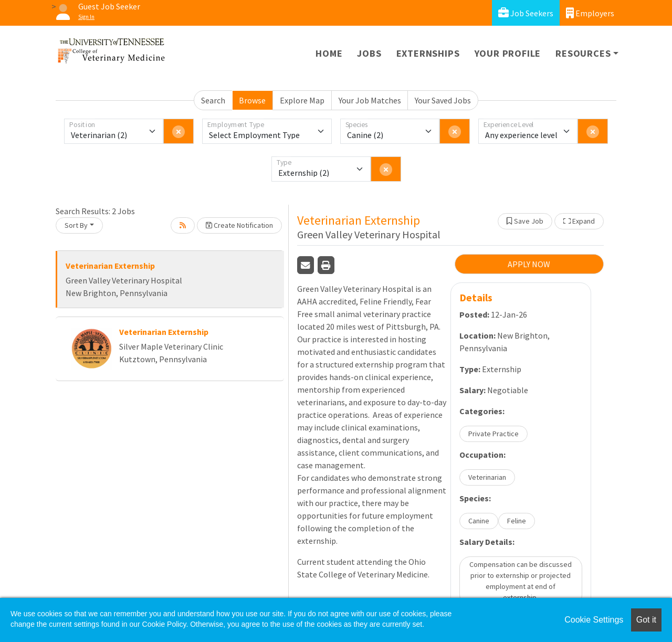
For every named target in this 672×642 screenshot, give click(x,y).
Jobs (369, 53)
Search (213, 100)
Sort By (76, 225)
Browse (252, 100)
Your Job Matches (370, 100)
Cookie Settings (594, 620)
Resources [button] (583, 53)
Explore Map (302, 100)
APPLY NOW (529, 264)
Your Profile (508, 53)
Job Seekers (526, 13)
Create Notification (239, 225)
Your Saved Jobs (443, 100)
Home (329, 53)
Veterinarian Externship (110, 266)
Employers (590, 13)
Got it (646, 620)
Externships (428, 53)
